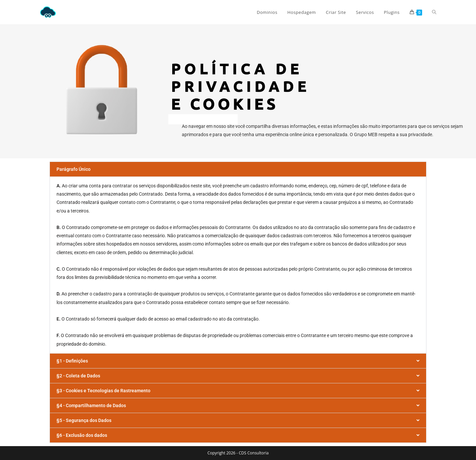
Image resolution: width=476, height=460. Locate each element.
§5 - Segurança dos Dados (84, 420)
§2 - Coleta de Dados (78, 376)
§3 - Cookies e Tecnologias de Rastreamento (103, 391)
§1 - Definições (72, 361)
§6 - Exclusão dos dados (82, 435)
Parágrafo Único (74, 169)
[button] (238, 169)
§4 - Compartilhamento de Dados (91, 405)
